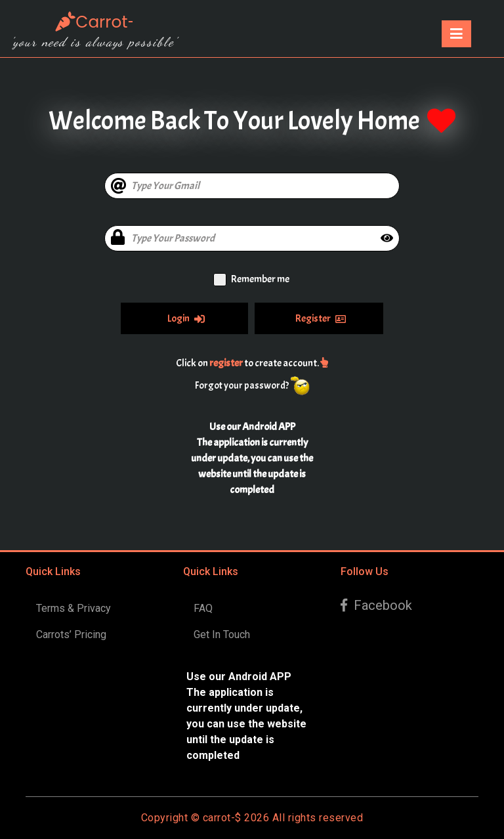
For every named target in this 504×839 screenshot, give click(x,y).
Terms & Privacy (73, 608)
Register (321, 318)
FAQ (203, 608)
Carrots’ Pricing (71, 635)
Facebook (376, 605)
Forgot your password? (242, 386)
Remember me (260, 279)
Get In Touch (222, 635)
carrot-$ (222, 818)
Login (186, 318)
